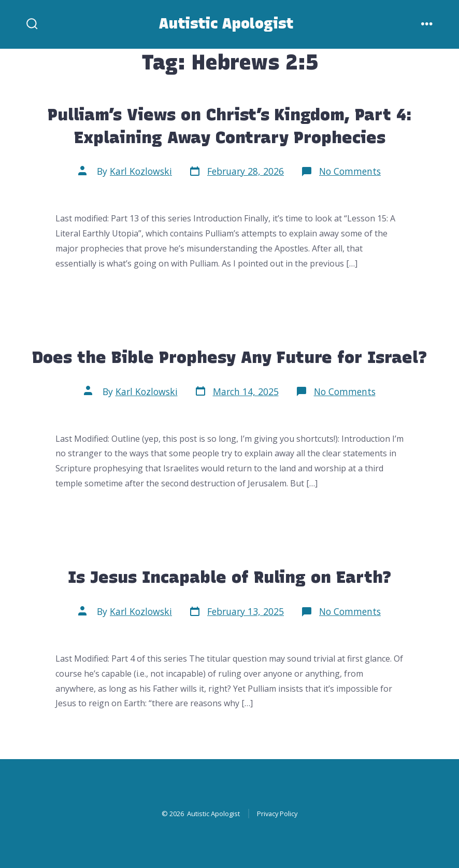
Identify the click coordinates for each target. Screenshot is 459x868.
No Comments (350, 171)
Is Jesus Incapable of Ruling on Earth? (230, 577)
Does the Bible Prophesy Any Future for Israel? (230, 357)
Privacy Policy (277, 814)
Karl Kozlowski (141, 171)
